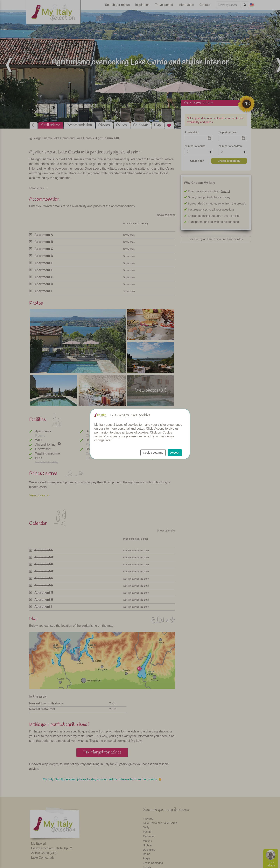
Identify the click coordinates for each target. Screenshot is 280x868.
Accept (175, 453)
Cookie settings (153, 453)
